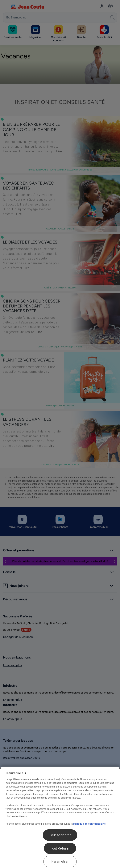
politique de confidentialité (89, 824)
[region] (60, 817)
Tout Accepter (60, 835)
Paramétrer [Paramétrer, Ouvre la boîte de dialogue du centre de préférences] (60, 861)
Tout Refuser (60, 848)
